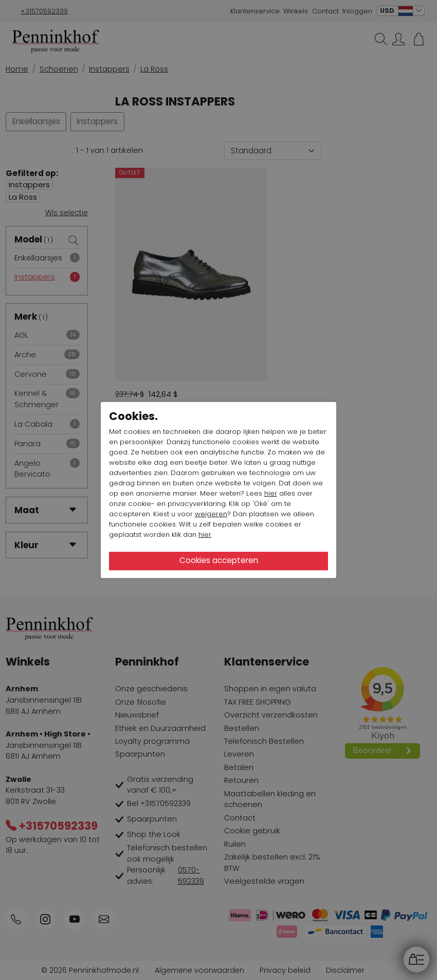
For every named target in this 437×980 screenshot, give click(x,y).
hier (271, 493)
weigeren (211, 514)
